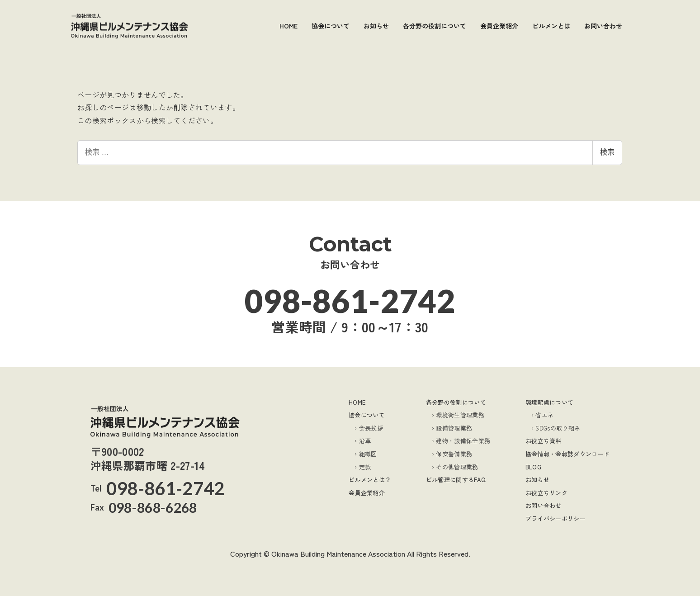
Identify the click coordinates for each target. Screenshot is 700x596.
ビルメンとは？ (370, 480)
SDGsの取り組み (558, 428)
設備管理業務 (454, 428)
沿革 (365, 441)
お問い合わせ (544, 505)
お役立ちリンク (546, 493)
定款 (365, 467)
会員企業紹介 (367, 493)
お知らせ (537, 480)
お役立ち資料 (544, 441)
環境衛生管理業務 (460, 415)
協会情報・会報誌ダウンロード (568, 454)
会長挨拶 (371, 428)
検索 (607, 152)
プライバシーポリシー (556, 518)
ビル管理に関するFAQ (456, 480)
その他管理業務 (457, 467)
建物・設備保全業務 (463, 441)
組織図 (368, 454)
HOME (357, 402)
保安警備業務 (454, 454)
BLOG (533, 467)
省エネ (544, 415)
